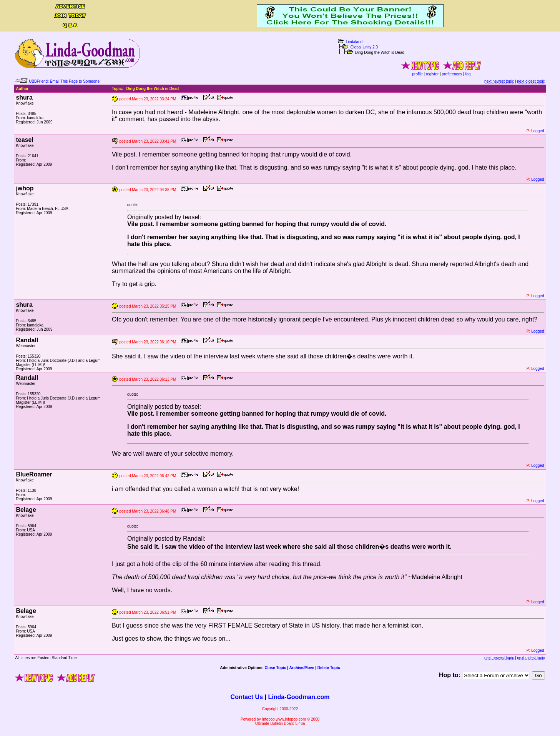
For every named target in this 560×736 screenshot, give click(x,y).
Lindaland (354, 42)
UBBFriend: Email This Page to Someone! (65, 81)
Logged (538, 131)
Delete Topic (329, 668)
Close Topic (276, 668)
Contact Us (247, 697)
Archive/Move (302, 668)
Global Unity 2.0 (364, 47)
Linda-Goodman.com (299, 697)
